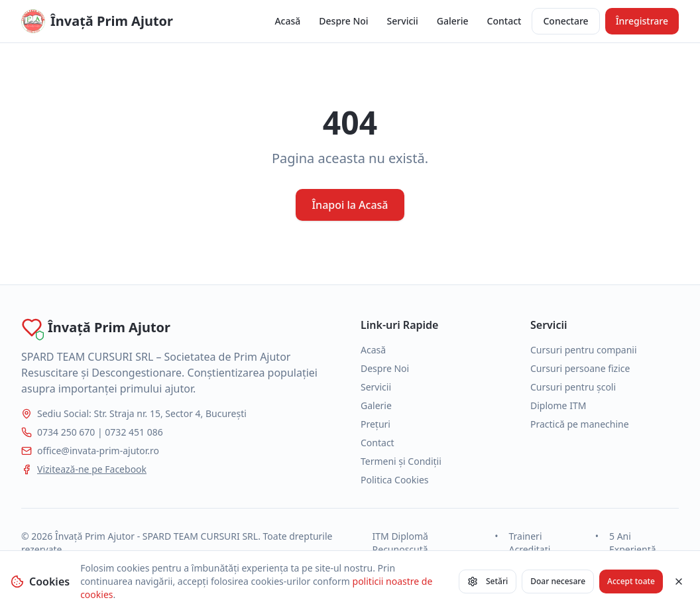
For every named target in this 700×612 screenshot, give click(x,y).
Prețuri (376, 424)
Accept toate (631, 581)
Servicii (403, 21)
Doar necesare (558, 581)
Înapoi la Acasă (350, 205)
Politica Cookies (395, 480)
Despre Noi (343, 21)
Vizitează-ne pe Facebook (92, 469)
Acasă (287, 21)
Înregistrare (642, 21)
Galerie (453, 21)
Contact (504, 21)
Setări (488, 581)
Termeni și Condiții (401, 461)
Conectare (565, 21)
